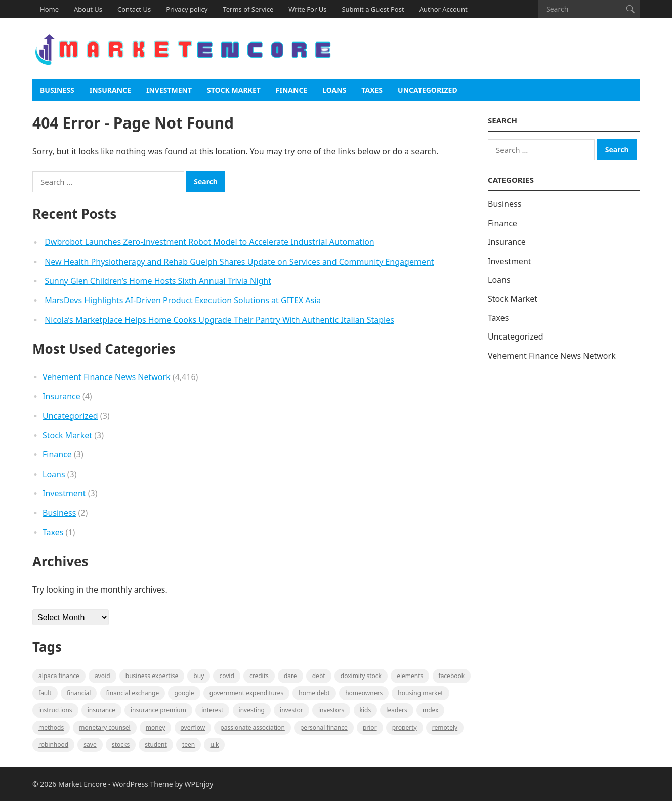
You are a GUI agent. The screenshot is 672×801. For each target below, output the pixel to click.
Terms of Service (248, 9)
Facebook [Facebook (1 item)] (452, 676)
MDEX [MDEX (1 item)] (430, 710)
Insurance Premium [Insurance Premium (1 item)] (158, 710)
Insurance (110, 90)
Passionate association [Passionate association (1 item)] (253, 727)
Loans (334, 90)
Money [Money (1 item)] (156, 727)
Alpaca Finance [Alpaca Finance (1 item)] (59, 676)
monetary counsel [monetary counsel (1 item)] (104, 727)
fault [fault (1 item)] (45, 693)
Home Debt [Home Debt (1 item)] (314, 693)
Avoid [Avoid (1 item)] (102, 676)
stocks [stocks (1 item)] (121, 745)
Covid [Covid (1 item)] (226, 676)
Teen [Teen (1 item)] (188, 745)
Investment (169, 90)
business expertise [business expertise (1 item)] (152, 676)
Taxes (372, 90)
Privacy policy (187, 9)
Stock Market (234, 90)
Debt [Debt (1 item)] (319, 676)
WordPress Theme (143, 784)
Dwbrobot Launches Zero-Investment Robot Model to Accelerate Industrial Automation (209, 242)
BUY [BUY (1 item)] (199, 676)
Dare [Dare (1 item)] (290, 676)
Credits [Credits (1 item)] (259, 676)
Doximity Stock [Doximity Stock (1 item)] (361, 676)
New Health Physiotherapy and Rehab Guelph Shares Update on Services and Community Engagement (239, 262)
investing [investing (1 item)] (252, 710)
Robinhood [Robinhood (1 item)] (53, 745)
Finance (291, 90)
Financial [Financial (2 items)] (79, 693)
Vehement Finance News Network (107, 377)
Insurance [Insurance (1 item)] (101, 710)
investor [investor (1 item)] (291, 710)
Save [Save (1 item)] (90, 745)
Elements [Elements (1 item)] (410, 676)
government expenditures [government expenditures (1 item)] (246, 693)
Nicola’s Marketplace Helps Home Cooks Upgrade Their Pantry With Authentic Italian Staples (219, 320)
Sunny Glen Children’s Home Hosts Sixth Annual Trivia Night (158, 281)
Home (49, 9)
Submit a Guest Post (373, 9)
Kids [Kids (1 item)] (366, 710)
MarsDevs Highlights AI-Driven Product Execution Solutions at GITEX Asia (183, 300)
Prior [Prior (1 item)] (370, 727)
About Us (88, 9)
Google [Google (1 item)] (184, 693)
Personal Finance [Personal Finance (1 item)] (324, 727)
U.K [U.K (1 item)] (214, 745)
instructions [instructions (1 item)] (55, 710)
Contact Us (134, 9)
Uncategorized (428, 90)
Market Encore (82, 784)
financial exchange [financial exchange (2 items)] (133, 693)
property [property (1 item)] (405, 727)
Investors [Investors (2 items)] (331, 710)
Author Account (444, 9)
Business (57, 90)
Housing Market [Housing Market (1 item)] (420, 693)
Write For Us (307, 9)
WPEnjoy (199, 784)
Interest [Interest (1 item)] (212, 710)
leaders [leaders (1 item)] (396, 710)
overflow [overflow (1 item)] (193, 727)
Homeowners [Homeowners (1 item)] (364, 693)
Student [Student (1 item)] (156, 745)
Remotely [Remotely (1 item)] (445, 727)
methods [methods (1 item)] (51, 727)
